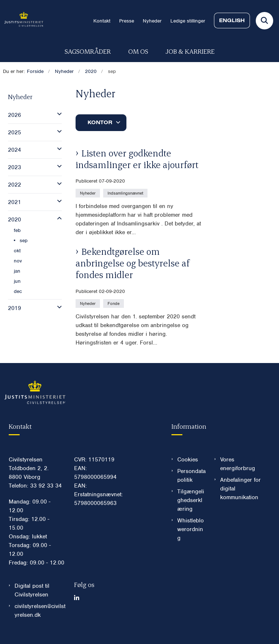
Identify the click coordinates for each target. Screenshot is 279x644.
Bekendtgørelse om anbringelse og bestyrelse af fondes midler (133, 263)
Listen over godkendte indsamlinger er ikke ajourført (137, 159)
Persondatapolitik (191, 476)
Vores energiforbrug (238, 464)
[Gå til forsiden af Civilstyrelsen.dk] (22, 21)
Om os (138, 51)
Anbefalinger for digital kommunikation (240, 489)
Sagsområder (88, 51)
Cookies (188, 460)
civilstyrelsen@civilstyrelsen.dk (40, 611)
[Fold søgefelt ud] (264, 21)
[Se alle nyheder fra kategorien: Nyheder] (88, 193)
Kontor (100, 122)
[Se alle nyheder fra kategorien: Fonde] (114, 303)
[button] (58, 114)
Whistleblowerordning (191, 529)
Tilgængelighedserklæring (191, 500)
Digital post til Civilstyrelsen (32, 590)
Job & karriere (190, 51)
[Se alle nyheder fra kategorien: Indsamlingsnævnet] (126, 193)
